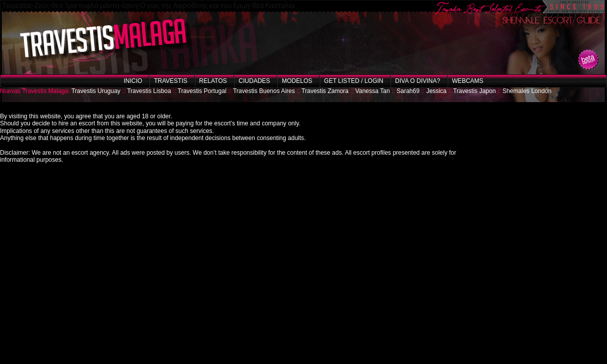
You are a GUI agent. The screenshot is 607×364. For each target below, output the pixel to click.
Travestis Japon (474, 91)
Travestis (170, 81)
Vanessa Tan (372, 91)
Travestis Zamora (325, 91)
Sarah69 (408, 91)
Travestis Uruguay (96, 91)
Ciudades (254, 81)
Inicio (133, 81)
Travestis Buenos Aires (264, 91)
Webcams (468, 81)
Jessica (437, 91)
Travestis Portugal (202, 91)
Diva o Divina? (418, 81)
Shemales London (527, 91)
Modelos (297, 81)
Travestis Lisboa (149, 91)
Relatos (213, 81)
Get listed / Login (354, 81)
